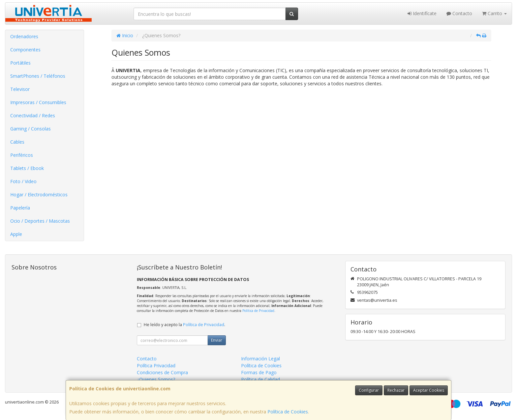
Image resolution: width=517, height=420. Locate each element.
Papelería (20, 208)
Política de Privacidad (258, 311)
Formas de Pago (259, 372)
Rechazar (396, 390)
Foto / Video (23, 181)
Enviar (217, 340)
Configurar (369, 390)
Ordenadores (24, 36)
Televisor (20, 89)
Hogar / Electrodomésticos (39, 195)
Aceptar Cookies (429, 390)
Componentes (25, 50)
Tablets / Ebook (27, 168)
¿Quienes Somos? (156, 379)
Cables (17, 142)
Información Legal (260, 359)
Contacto (459, 13)
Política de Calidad (260, 379)
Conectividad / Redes (33, 115)
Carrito (494, 13)
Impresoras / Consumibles (38, 102)
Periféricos (22, 155)
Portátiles (20, 63)
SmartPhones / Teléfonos (38, 76)
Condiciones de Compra (162, 372)
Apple (16, 234)
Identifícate (422, 13)
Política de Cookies (288, 412)
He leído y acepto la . (184, 325)
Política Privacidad (156, 365)
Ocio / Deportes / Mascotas (40, 221)
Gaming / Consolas (30, 129)
